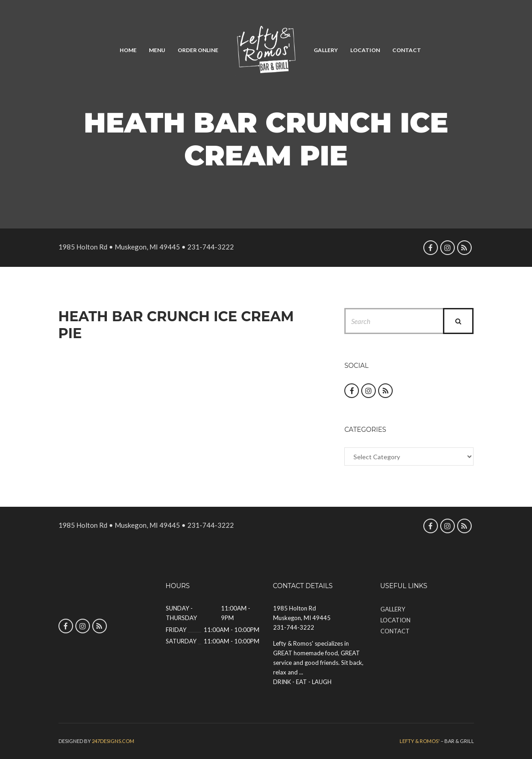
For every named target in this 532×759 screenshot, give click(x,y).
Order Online (198, 50)
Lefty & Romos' (420, 741)
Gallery (326, 50)
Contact (407, 50)
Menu (157, 50)
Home (128, 50)
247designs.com (113, 741)
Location (365, 50)
